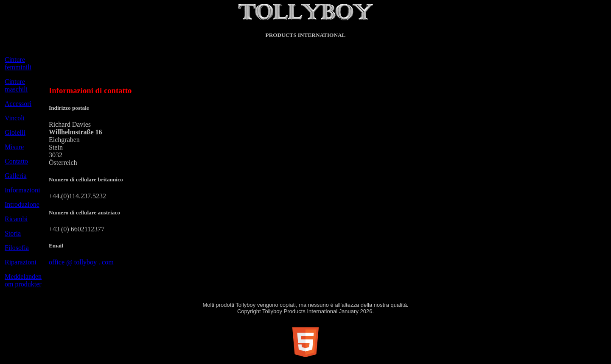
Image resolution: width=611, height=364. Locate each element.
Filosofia (17, 248)
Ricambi (16, 219)
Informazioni (22, 190)
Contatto (16, 161)
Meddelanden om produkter (23, 280)
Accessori (18, 104)
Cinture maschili (16, 85)
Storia (13, 233)
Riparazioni (21, 262)
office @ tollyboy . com (81, 262)
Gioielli (15, 132)
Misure (14, 147)
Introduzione (22, 204)
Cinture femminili (18, 63)
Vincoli (15, 118)
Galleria (16, 176)
